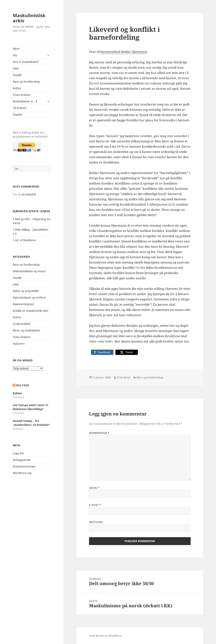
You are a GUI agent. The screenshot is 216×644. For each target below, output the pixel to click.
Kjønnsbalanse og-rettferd (29, 297)
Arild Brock (124, 377)
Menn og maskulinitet (26, 330)
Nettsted (96, 522)
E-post (95, 505)
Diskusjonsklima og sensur (29, 271)
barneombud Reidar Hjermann (124, 52)
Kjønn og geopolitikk (26, 291)
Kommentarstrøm (24, 466)
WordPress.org (22, 473)
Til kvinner (20, 108)
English (17, 114)
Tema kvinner (22, 95)
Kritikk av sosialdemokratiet (31, 311)
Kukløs (17, 393)
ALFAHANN (29, 194)
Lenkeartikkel (22, 324)
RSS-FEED (23, 385)
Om (15, 55)
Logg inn (18, 453)
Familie (17, 75)
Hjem (16, 49)
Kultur (17, 88)
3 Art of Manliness (24, 240)
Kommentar (99, 433)
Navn (94, 488)
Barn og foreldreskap (26, 82)
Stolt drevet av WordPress (106, 636)
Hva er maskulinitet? (26, 62)
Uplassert (19, 344)
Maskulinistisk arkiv (29, 18)
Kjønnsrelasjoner (24, 304)
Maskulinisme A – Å (25, 101)
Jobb (16, 68)
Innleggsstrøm (22, 460)
